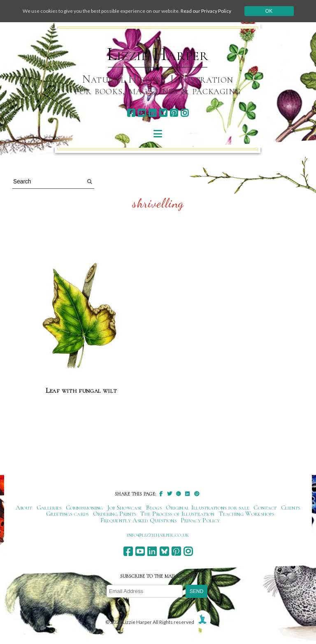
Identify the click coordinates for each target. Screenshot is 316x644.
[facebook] (131, 113)
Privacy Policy (200, 520)
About (24, 507)
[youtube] (142, 113)
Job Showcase (125, 507)
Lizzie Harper (158, 54)
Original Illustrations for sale (208, 507)
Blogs (154, 507)
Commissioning (85, 507)
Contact (265, 507)
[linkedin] (152, 113)
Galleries (49, 507)
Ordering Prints (115, 514)
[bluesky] (163, 113)
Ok (269, 11)
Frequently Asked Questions (138, 520)
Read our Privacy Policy (206, 11)
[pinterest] (174, 113)
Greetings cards (67, 514)
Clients (291, 507)
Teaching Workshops (247, 514)
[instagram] (185, 113)
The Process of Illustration (177, 514)
